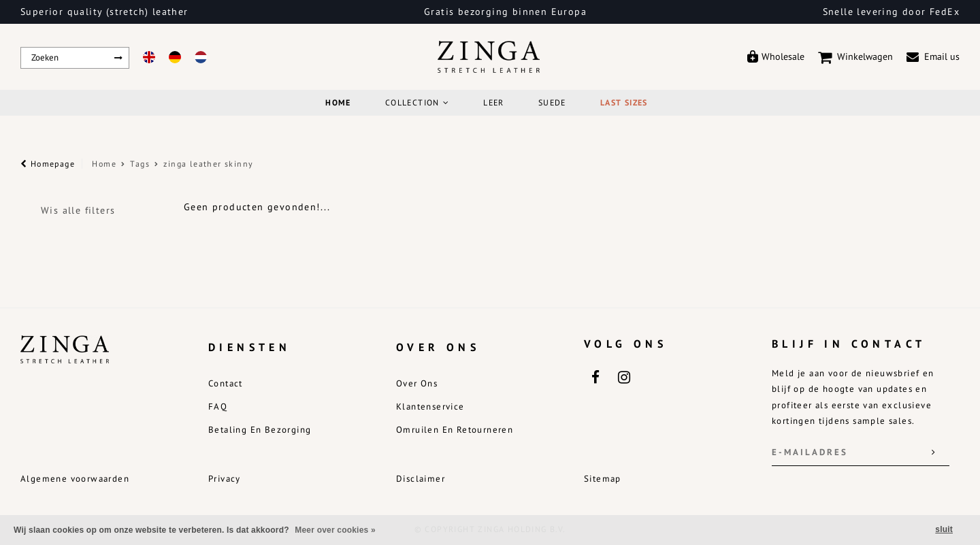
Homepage (48, 164)
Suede (552, 102)
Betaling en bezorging (260, 430)
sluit (944, 529)
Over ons (417, 383)
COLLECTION (417, 102)
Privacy (225, 479)
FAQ (218, 407)
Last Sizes (624, 102)
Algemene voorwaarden (75, 479)
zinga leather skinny (208, 164)
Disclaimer (421, 479)
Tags (140, 164)
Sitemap (603, 479)
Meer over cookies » (335, 530)
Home (338, 102)
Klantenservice (430, 407)
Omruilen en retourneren (455, 430)
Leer (494, 102)
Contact (226, 383)
